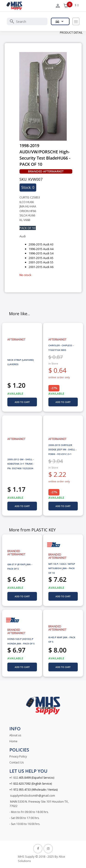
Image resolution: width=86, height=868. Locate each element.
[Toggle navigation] (76, 21)
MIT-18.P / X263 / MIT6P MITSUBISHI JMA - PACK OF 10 (62, 568)
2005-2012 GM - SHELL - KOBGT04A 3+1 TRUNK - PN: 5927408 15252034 (21, 464)
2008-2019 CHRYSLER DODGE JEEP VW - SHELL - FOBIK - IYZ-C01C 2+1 (62, 450)
